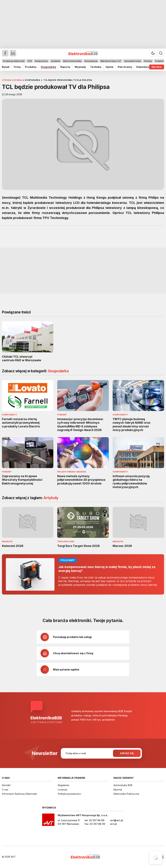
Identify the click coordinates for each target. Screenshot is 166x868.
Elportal (118, 790)
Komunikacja (91, 61)
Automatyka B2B (123, 785)
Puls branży (125, 67)
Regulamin (63, 785)
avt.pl (113, 824)
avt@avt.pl (117, 820)
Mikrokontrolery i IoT (111, 61)
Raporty (65, 67)
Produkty (31, 67)
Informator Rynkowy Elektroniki (19, 794)
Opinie (110, 67)
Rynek (6, 67)
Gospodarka (48, 67)
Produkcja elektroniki (14, 61)
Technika (96, 67)
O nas (5, 790)
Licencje (62, 790)
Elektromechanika (72, 61)
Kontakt (6, 785)
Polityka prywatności (69, 794)
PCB (30, 61)
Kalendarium (144, 67)
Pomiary (148, 61)
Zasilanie (56, 61)
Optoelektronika (133, 61)
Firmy (17, 67)
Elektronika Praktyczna (126, 794)
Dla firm (157, 67)
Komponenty (41, 61)
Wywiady (80, 67)
